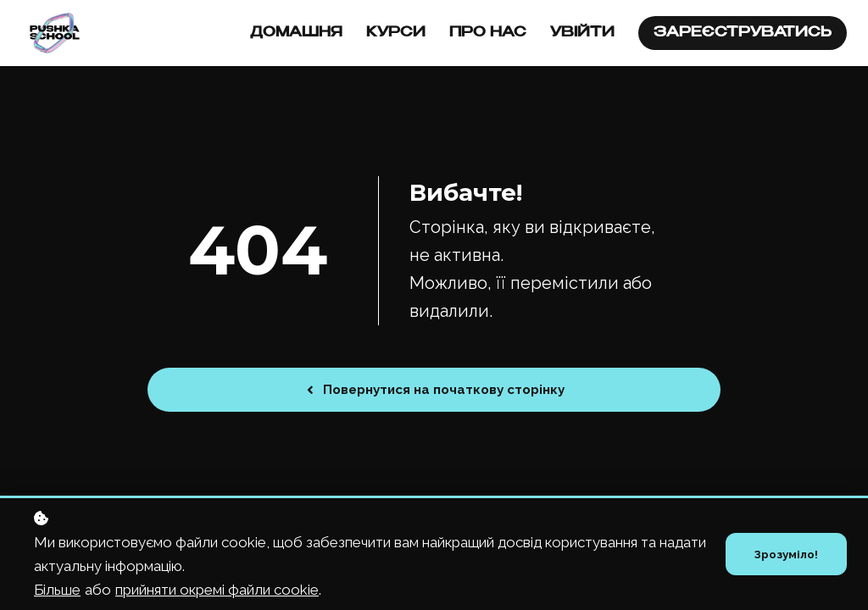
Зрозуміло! (785, 554)
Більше (57, 590)
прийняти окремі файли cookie (217, 590)
